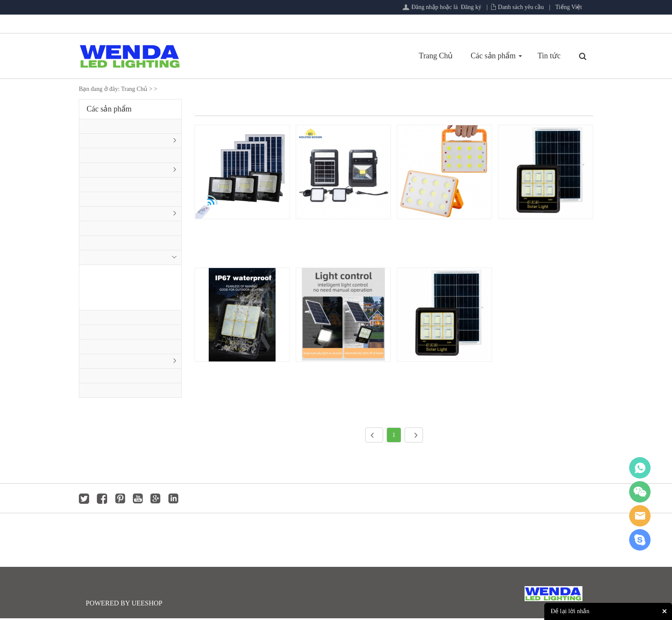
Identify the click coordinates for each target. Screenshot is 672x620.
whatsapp (640, 468)
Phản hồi (491, 56)
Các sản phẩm (391, 56)
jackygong (640, 516)
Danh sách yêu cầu (521, 7)
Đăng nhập (425, 7)
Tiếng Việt (569, 7)
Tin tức (447, 56)
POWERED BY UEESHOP (124, 605)
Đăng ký (471, 7)
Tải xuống (540, 56)
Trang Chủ (334, 56)
